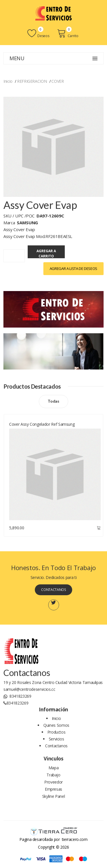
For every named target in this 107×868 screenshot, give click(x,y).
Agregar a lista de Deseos (73, 269)
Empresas (53, 789)
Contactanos (53, 590)
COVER (57, 81)
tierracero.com (75, 839)
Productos (56, 732)
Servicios (56, 739)
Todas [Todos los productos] (53, 401)
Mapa (54, 768)
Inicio (8, 81)
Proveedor (53, 782)
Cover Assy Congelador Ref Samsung (42, 424)
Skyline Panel (53, 796)
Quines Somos (56, 725)
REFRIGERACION (32, 81)
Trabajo (53, 775)
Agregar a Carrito (46, 253)
